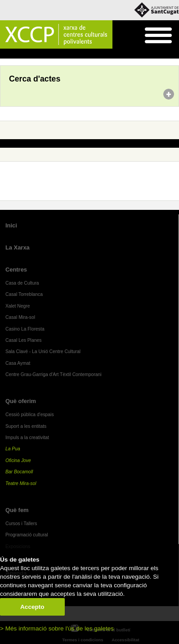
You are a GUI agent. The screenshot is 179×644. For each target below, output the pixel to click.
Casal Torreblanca (24, 294)
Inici (5, 54)
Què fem (17, 510)
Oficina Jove (18, 460)
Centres (16, 270)
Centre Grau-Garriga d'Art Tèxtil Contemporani (54, 374)
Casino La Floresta (25, 329)
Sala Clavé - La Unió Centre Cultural (43, 351)
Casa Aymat (18, 363)
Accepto (32, 607)
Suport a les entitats (26, 426)
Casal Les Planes (23, 340)
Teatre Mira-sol (21, 483)
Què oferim (21, 401)
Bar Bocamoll (19, 472)
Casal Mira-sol (20, 317)
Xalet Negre (18, 306)
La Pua (13, 449)
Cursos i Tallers (21, 524)
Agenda (24, 54)
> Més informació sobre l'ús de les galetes (57, 628)
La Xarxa (18, 247)
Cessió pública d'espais (30, 415)
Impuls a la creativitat (27, 438)
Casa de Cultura (22, 283)
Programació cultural (27, 535)
